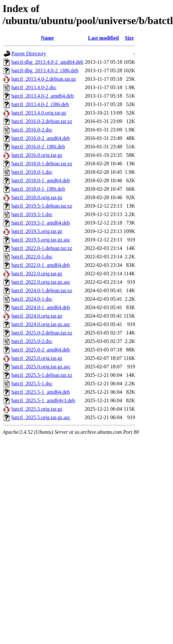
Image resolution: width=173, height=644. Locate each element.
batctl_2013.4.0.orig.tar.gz (39, 113)
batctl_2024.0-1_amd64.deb (41, 307)
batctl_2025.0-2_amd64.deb (41, 350)
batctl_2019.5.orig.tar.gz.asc (41, 240)
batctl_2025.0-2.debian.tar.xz (42, 333)
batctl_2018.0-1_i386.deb (38, 189)
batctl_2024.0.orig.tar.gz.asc (41, 324)
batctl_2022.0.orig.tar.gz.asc (41, 282)
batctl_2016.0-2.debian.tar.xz (42, 121)
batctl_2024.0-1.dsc (32, 299)
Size (129, 38)
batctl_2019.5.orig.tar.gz (37, 231)
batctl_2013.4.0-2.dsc (34, 87)
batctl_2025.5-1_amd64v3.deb (43, 400)
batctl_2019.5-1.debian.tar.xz (42, 206)
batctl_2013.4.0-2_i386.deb (40, 104)
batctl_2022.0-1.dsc (32, 257)
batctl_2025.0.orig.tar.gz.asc (41, 367)
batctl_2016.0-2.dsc (32, 130)
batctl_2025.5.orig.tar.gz (37, 409)
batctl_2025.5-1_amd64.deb (41, 392)
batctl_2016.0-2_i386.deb (38, 147)
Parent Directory (29, 54)
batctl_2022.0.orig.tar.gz (37, 274)
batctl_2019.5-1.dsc (32, 214)
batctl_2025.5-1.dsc (32, 384)
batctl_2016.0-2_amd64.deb (41, 138)
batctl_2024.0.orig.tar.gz (37, 316)
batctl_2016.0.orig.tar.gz (37, 155)
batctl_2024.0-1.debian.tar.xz (42, 290)
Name (47, 38)
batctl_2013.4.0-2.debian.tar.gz (44, 79)
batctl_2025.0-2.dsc (32, 341)
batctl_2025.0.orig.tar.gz (37, 358)
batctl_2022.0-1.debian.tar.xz (42, 248)
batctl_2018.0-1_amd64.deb (41, 180)
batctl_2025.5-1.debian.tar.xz (42, 375)
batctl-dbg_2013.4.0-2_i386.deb (45, 70)
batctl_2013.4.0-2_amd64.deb (43, 96)
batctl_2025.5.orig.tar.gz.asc (41, 417)
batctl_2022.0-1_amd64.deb (41, 265)
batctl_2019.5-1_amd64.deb (41, 223)
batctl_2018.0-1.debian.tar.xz (42, 164)
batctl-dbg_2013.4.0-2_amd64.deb (47, 62)
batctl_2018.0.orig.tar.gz (37, 197)
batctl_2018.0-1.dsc (32, 172)
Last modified (103, 38)
